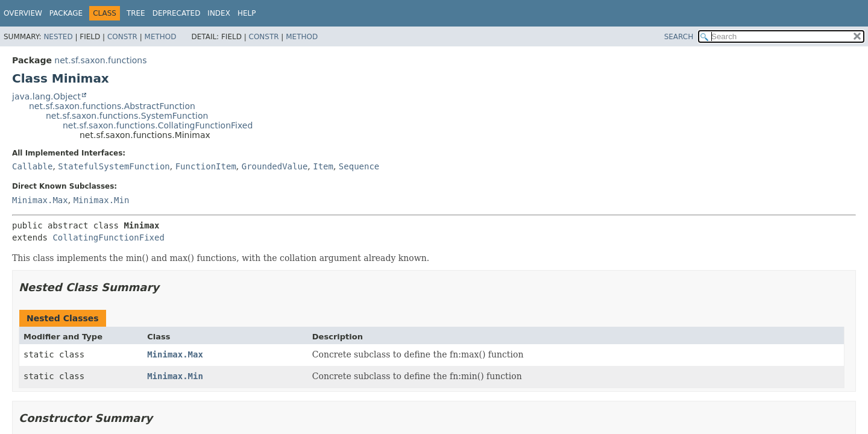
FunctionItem (206, 166)
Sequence (359, 166)
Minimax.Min (102, 200)
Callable (32, 166)
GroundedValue (275, 166)
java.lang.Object (46, 96)
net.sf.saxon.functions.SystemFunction (127, 116)
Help (247, 13)
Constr (122, 37)
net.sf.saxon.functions (100, 60)
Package (66, 13)
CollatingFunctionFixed (108, 237)
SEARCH (679, 37)
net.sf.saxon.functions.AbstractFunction (112, 106)
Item (323, 166)
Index (219, 13)
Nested (58, 37)
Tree (136, 13)
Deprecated (177, 13)
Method (161, 37)
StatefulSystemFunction (114, 166)
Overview (23, 13)
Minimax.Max (40, 200)
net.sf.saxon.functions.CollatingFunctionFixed (158, 125)
